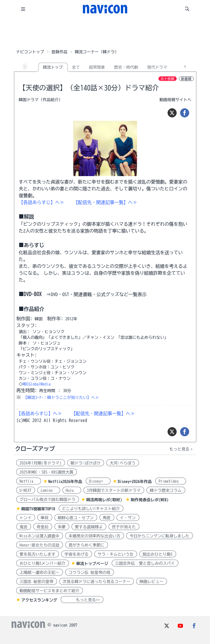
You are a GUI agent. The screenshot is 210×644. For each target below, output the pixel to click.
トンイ (26, 518)
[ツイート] (172, 113)
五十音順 (168, 79)
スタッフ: (27, 325)
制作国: (25, 319)
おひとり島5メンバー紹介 (43, 563)
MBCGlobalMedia (37, 384)
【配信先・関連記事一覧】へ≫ (105, 202)
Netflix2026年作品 (65, 482)
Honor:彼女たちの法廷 (40, 545)
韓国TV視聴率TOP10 (38, 509)
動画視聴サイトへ (176, 100)
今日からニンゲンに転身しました (160, 536)
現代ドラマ (157, 67)
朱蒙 (62, 527)
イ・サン (128, 518)
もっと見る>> (82, 600)
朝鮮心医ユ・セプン (76, 518)
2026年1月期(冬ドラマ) (41, 463)
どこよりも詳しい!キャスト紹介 (91, 509)
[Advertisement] (105, 32)
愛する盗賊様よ (89, 527)
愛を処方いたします (38, 554)
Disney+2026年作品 (135, 482)
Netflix (29, 481)
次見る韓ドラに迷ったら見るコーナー (97, 582)
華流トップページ (92, 564)
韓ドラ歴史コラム (166, 490)
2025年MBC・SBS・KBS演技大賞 (47, 472)
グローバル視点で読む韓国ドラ (48, 500)
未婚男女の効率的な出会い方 (95, 536)
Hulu (72, 490)
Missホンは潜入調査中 (40, 536)
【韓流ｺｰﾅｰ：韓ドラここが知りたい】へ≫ (61, 398)
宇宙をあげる (77, 554)
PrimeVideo (171, 481)
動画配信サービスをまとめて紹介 (50, 591)
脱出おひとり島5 (158, 554)
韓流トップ (53, 67)
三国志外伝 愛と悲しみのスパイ (145, 563)
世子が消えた (124, 527)
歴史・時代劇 (126, 67)
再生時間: (27, 390)
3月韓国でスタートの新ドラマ (114, 490)
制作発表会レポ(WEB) (150, 500)
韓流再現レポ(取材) (104, 500)
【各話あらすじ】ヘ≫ (42, 202)
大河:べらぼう (123, 463)
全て (76, 67)
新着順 (186, 79)
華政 (45, 518)
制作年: (55, 319)
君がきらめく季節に (87, 545)
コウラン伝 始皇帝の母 (90, 572)
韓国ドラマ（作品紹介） (41, 100)
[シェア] (185, 113)
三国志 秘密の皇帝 (37, 582)
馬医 (107, 518)
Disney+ (98, 481)
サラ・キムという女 (116, 554)
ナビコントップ (30, 52)
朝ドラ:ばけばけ (86, 463)
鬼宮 (24, 527)
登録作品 (60, 52)
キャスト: (27, 355)
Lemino (49, 490)
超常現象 (97, 67)
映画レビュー (152, 582)
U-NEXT (26, 490)
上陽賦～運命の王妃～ (40, 572)
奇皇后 (43, 527)
